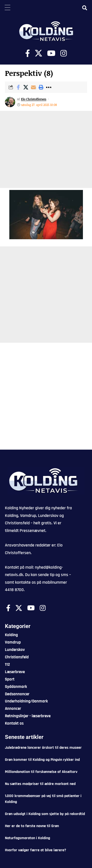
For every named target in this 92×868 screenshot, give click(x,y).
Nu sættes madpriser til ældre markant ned (40, 784)
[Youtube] (51, 53)
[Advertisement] (46, 149)
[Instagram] (64, 53)
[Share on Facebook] (18, 87)
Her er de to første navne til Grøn (32, 826)
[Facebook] (28, 53)
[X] (39, 53)
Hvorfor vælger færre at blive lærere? (35, 850)
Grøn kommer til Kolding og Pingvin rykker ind (42, 760)
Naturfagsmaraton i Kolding (27, 838)
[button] (41, 87)
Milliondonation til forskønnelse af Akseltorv (41, 772)
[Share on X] (26, 87)
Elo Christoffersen (34, 99)
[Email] (33, 87)
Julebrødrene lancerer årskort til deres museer (43, 748)
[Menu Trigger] (7, 7)
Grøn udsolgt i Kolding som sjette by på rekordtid (45, 814)
